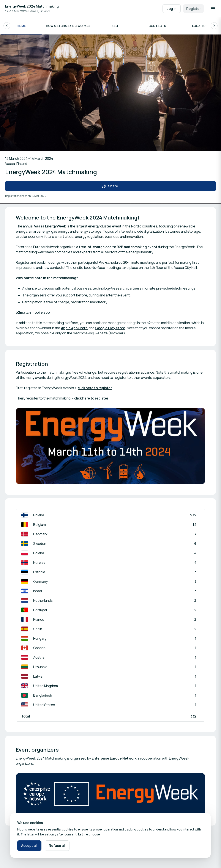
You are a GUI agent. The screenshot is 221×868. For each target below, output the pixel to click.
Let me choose (89, 834)
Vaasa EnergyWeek (50, 226)
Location (200, 26)
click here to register (95, 388)
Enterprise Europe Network (114, 758)
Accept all (29, 846)
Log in (172, 9)
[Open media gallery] (110, 446)
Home (21, 26)
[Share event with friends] (110, 186)
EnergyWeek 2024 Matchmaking (32, 6)
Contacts (157, 26)
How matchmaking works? (68, 26)
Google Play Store (110, 328)
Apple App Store (74, 328)
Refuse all (57, 846)
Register (193, 9)
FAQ (115, 26)
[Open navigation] (213, 9)
